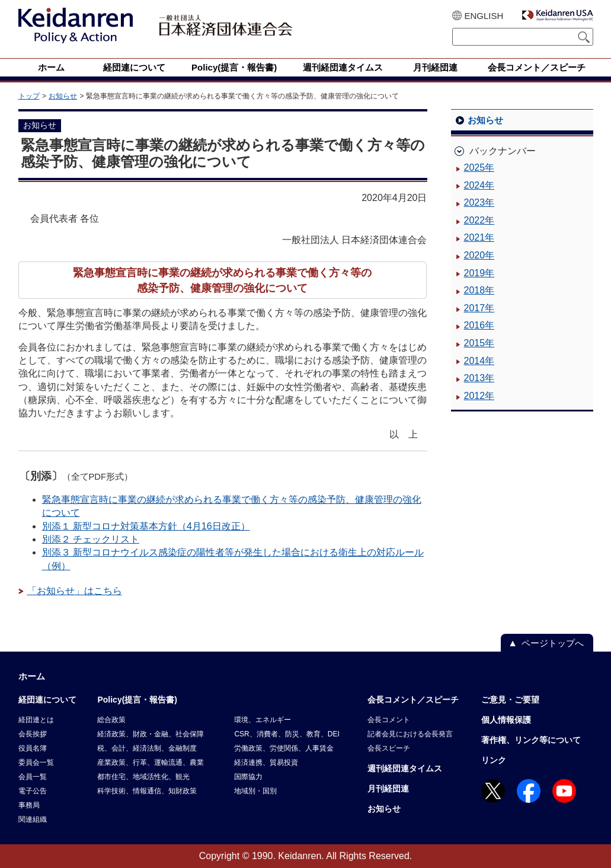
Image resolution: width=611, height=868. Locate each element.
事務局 (29, 805)
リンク (494, 760)
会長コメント (389, 720)
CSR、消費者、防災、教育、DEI (287, 734)
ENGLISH (484, 16)
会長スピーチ (389, 748)
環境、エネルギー (263, 720)
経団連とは (36, 720)
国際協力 (248, 777)
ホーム (32, 676)
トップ (29, 96)
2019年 (479, 273)
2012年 (479, 396)
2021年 (479, 237)
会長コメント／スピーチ (413, 700)
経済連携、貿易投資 (266, 762)
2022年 (479, 220)
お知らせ (63, 96)
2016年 (479, 325)
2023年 (479, 202)
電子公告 (33, 791)
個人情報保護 (506, 720)
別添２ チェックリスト (91, 539)
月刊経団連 (388, 789)
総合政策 (111, 720)
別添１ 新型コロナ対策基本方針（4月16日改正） (146, 526)
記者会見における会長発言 (410, 734)
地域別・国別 (255, 791)
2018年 (479, 290)
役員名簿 (33, 748)
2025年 (479, 167)
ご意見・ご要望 (510, 700)
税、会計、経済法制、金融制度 (147, 748)
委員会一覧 (36, 762)
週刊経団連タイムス (405, 768)
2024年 (479, 185)
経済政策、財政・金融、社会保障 (151, 734)
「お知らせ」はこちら (75, 591)
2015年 (479, 343)
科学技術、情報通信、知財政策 (147, 791)
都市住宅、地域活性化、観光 (143, 777)
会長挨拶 (33, 734)
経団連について (47, 700)
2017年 (479, 308)
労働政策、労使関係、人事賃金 (284, 748)
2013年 (479, 378)
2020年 (479, 255)
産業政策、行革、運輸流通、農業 (151, 762)
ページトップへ (553, 643)
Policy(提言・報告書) (137, 700)
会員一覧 (33, 777)
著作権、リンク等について (531, 740)
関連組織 (33, 819)
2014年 (479, 361)
